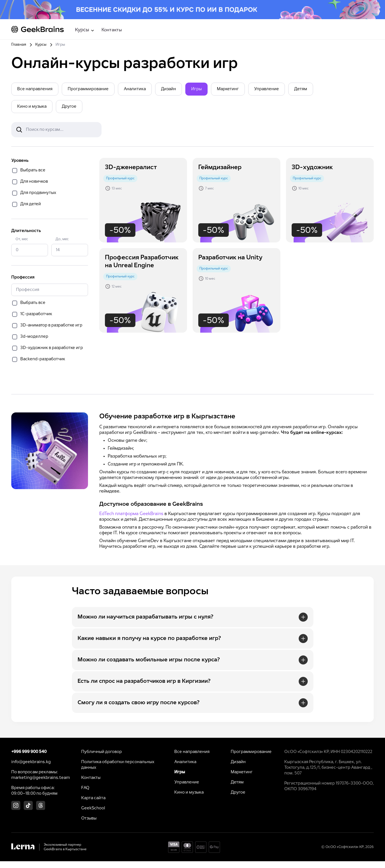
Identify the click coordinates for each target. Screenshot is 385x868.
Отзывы (89, 818)
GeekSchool (93, 808)
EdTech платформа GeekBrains (131, 514)
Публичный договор (102, 752)
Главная (19, 45)
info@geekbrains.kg (31, 762)
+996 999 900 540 (29, 752)
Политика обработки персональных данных (118, 765)
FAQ (85, 788)
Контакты (112, 30)
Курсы (41, 45)
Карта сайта (93, 798)
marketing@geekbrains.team (41, 778)
